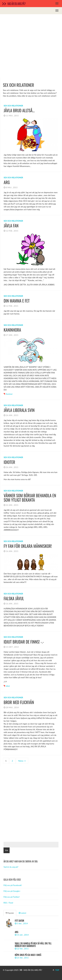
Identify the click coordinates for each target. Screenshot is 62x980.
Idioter (9, 462)
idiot (8, 686)
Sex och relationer (13, 106)
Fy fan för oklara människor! (28, 546)
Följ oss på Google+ (12, 891)
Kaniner (9, 394)
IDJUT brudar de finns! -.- (24, 642)
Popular (10, 913)
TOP (56, 970)
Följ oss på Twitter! (12, 897)
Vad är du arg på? (11, 867)
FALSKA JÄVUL (14, 598)
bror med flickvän (19, 702)
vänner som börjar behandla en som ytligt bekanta (30, 498)
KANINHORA (12, 330)
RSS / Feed (8, 903)
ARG (7, 182)
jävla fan (11, 226)
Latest (22, 913)
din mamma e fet (17, 301)
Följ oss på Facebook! (13, 885)
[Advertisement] (31, 46)
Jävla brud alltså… (19, 110)
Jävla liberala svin (19, 410)
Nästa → (22, 761)
